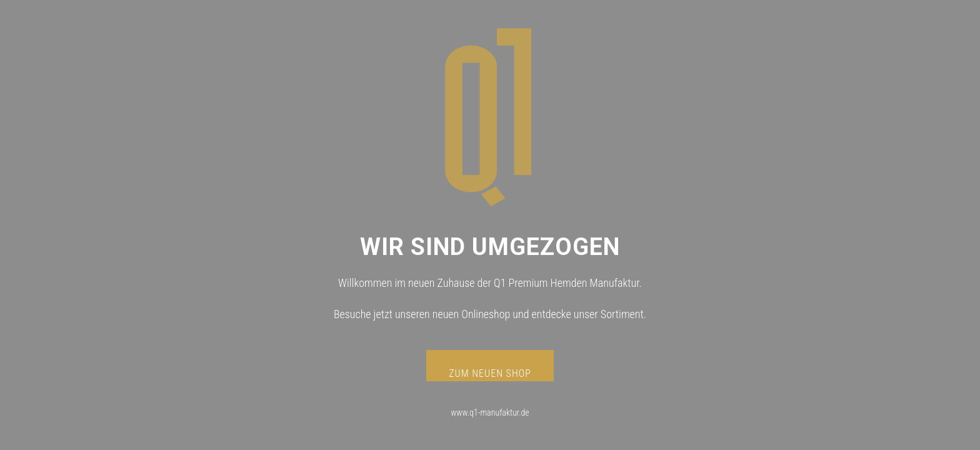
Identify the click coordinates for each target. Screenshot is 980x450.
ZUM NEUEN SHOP (490, 373)
